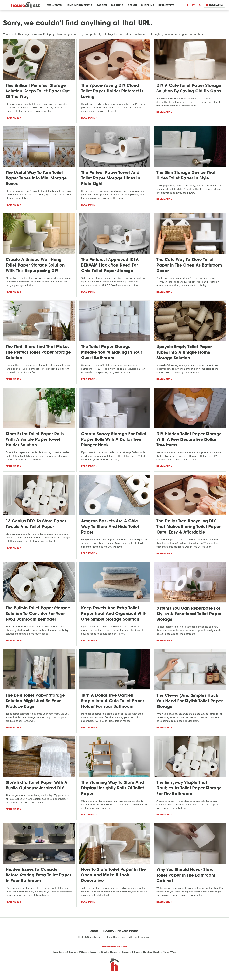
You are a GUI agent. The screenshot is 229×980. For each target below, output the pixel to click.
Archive (108, 931)
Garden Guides (109, 952)
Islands (136, 952)
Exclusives (54, 5)
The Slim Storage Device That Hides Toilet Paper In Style (186, 176)
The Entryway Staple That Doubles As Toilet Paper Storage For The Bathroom (189, 788)
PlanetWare (170, 952)
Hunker (125, 952)
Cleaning (117, 5)
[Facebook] (188, 6)
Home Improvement (79, 5)
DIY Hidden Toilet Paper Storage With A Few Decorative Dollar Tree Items (189, 440)
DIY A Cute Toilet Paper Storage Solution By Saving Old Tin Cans (189, 89)
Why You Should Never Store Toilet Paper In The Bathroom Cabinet (186, 876)
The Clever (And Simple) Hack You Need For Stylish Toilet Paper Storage (190, 701)
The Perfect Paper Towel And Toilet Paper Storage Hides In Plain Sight (111, 178)
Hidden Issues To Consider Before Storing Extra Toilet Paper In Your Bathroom (38, 875)
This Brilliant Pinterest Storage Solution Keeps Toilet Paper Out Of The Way (38, 91)
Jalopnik (71, 952)
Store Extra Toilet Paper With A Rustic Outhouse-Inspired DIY (37, 786)
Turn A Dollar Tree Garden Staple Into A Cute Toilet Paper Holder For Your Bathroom (113, 701)
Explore (94, 952)
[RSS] (199, 6)
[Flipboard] (194, 6)
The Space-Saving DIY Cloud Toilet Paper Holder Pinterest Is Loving (112, 91)
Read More (13, 118)
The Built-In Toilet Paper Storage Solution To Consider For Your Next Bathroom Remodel (38, 614)
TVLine (83, 952)
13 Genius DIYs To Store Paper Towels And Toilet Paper (36, 524)
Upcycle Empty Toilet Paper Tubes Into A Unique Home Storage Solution (184, 353)
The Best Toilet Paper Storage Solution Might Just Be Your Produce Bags (35, 701)
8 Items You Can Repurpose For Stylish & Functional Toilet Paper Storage (189, 614)
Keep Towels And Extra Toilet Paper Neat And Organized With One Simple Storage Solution (114, 614)
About (95, 931)
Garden (102, 5)
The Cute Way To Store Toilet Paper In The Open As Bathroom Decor (189, 265)
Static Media (94, 937)
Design (132, 5)
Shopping (148, 5)
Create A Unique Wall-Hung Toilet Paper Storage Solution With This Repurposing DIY (35, 265)
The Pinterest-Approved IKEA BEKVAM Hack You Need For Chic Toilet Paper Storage (110, 265)
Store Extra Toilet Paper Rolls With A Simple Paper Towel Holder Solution (35, 440)
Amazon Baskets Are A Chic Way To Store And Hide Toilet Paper (110, 527)
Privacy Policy (128, 931)
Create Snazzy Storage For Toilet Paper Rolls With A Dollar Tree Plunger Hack (114, 440)
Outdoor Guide (152, 952)
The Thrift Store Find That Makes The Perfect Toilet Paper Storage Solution (38, 353)
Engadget (58, 952)
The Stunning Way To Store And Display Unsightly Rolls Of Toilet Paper (113, 788)
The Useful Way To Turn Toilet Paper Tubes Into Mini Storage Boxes (36, 178)
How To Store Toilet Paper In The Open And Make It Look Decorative (113, 875)
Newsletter (214, 5)
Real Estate (166, 5)
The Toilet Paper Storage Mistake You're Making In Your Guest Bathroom (112, 353)
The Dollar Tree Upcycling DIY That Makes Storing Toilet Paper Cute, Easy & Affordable (189, 527)
